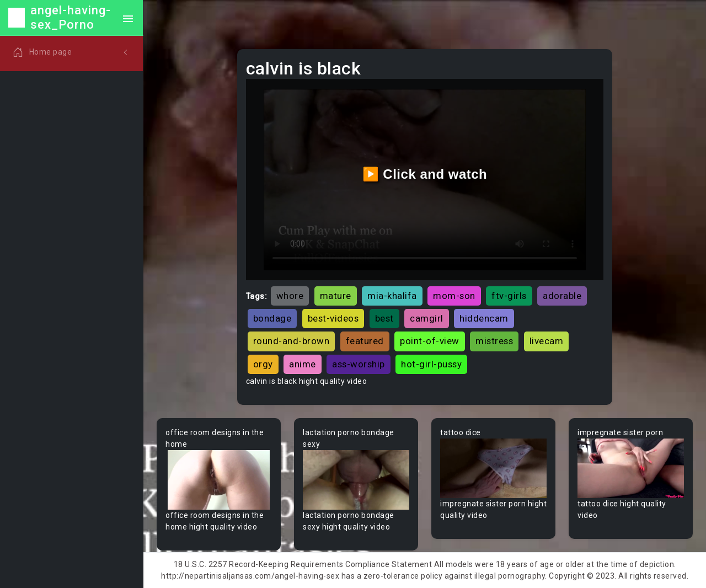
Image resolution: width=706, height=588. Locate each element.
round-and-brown (292, 341)
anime (303, 364)
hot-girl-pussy (431, 364)
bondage (272, 318)
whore (290, 296)
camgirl (427, 318)
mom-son (454, 296)
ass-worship (359, 364)
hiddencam (484, 318)
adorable (562, 296)
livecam (547, 341)
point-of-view (430, 341)
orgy (263, 364)
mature (336, 296)
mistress (494, 341)
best (384, 318)
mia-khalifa (392, 296)
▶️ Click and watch (425, 174)
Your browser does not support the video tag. (219, 480)
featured (365, 341)
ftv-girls (509, 296)
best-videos (333, 318)
